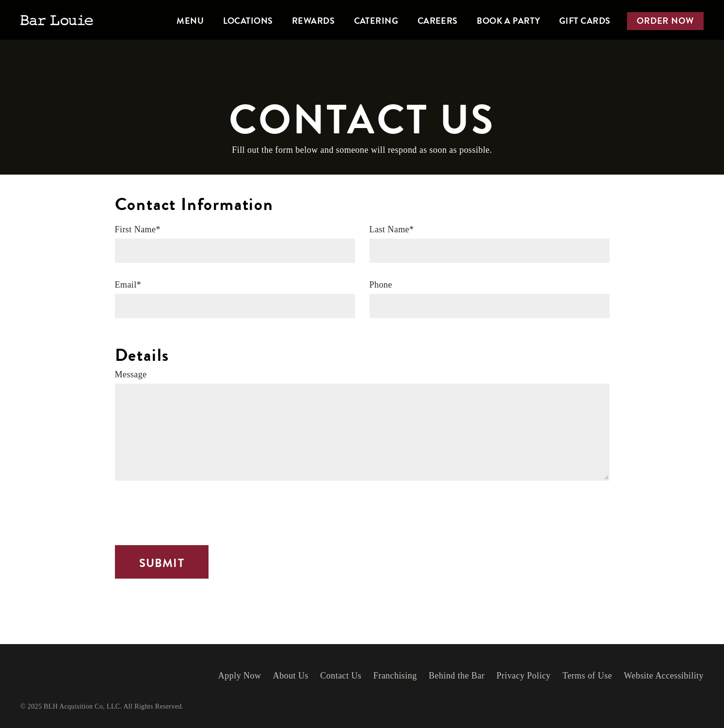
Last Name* (392, 229)
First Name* (138, 229)
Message (131, 374)
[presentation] (189, 512)
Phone (381, 285)
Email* (128, 285)
